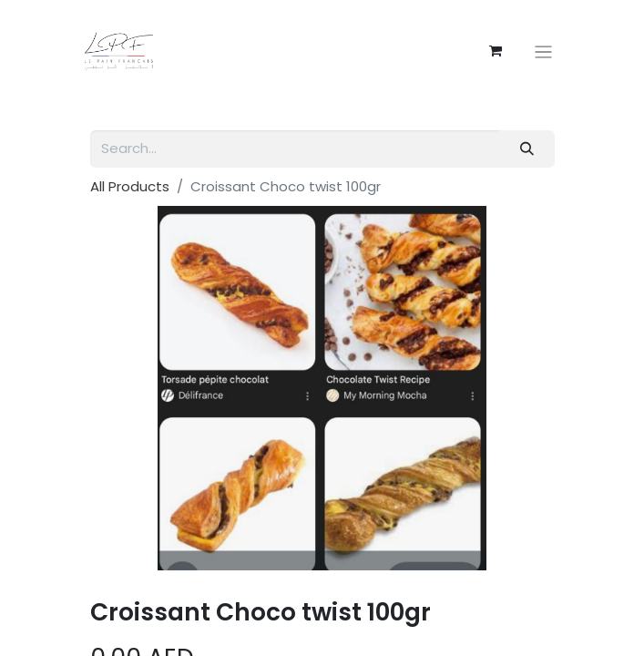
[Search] (526, 149)
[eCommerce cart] (496, 51)
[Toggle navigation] (543, 51)
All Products (130, 186)
